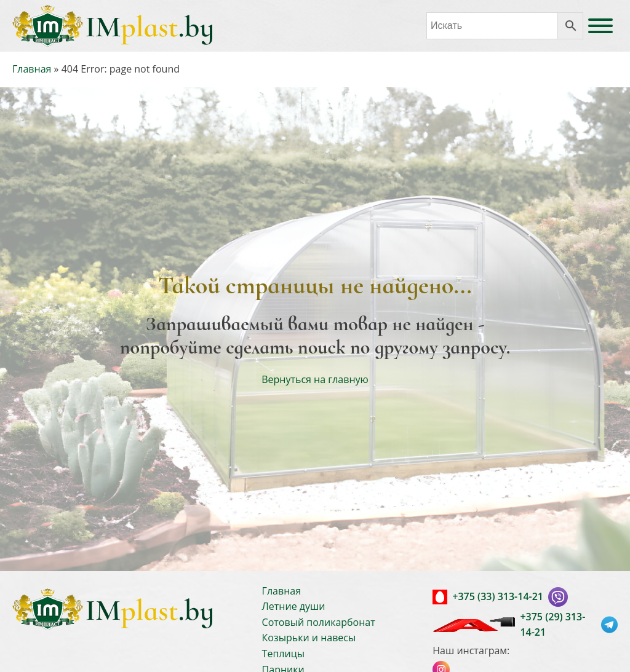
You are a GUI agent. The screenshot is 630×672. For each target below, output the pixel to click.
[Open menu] (600, 26)
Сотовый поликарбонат (319, 622)
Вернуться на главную (315, 379)
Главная (32, 69)
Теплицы (283, 654)
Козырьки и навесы (309, 638)
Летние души (294, 606)
